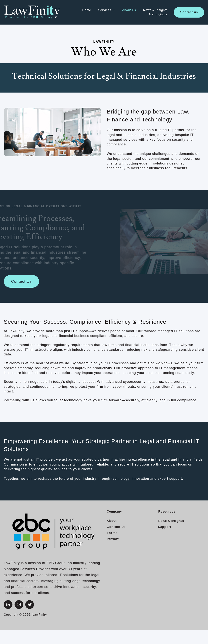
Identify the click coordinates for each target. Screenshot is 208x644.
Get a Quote (158, 14)
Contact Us (21, 281)
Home (87, 10)
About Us (129, 10)
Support (165, 527)
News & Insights (155, 10)
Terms (112, 533)
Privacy (113, 539)
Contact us (189, 12)
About (112, 521)
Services (105, 10)
